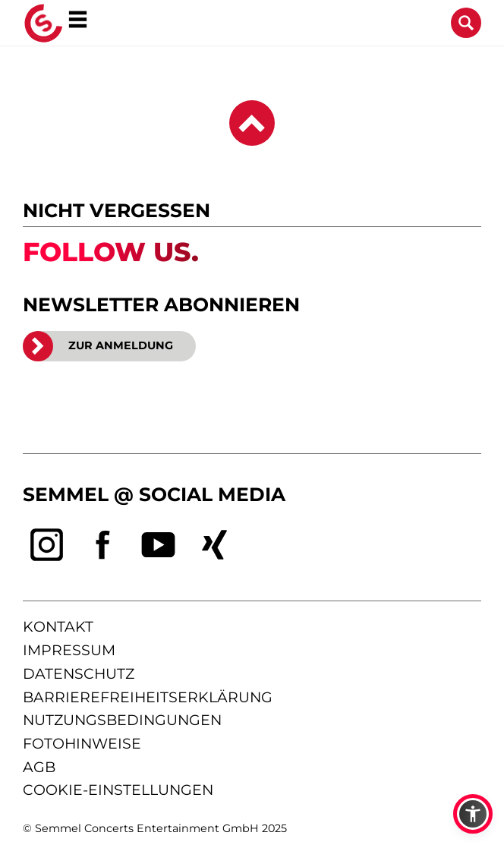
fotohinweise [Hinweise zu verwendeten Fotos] (82, 744)
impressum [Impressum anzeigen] (69, 650)
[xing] (215, 545)
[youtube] (159, 545)
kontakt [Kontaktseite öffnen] (58, 627)
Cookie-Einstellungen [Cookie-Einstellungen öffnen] (118, 790)
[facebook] (103, 545)
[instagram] (47, 545)
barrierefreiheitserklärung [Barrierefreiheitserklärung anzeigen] (148, 697)
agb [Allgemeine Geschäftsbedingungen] (39, 767)
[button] (473, 814)
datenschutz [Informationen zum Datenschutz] (79, 674)
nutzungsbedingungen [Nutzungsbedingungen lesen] (122, 720)
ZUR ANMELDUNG (98, 346)
